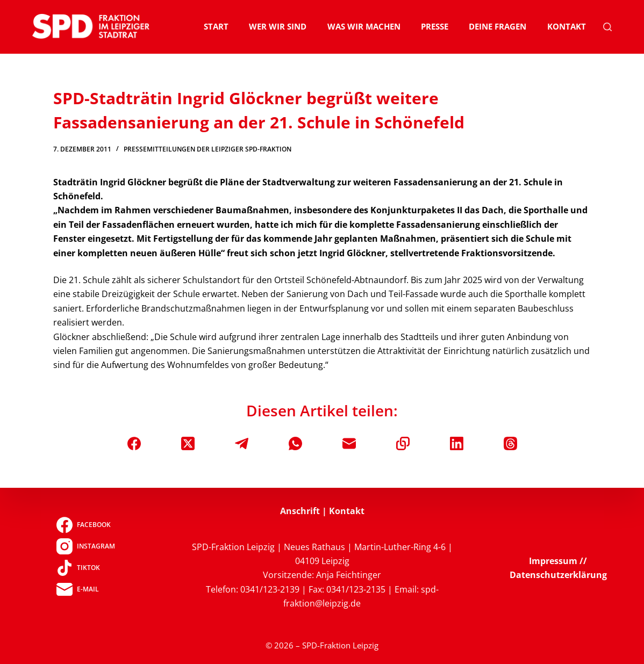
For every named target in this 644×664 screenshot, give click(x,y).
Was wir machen (364, 26)
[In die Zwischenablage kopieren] (403, 443)
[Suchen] (607, 27)
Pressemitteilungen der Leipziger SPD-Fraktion (207, 149)
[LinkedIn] (457, 443)
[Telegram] (242, 443)
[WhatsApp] (295, 443)
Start (216, 26)
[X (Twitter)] (188, 443)
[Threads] (510, 443)
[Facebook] (134, 443)
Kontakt (567, 26)
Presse (435, 26)
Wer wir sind (278, 26)
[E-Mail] (349, 443)
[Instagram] (86, 546)
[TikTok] (86, 568)
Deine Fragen (498, 26)
